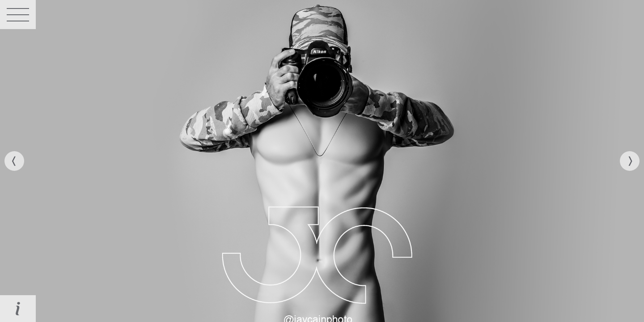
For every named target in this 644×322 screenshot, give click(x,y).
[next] (630, 161)
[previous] (14, 161)
